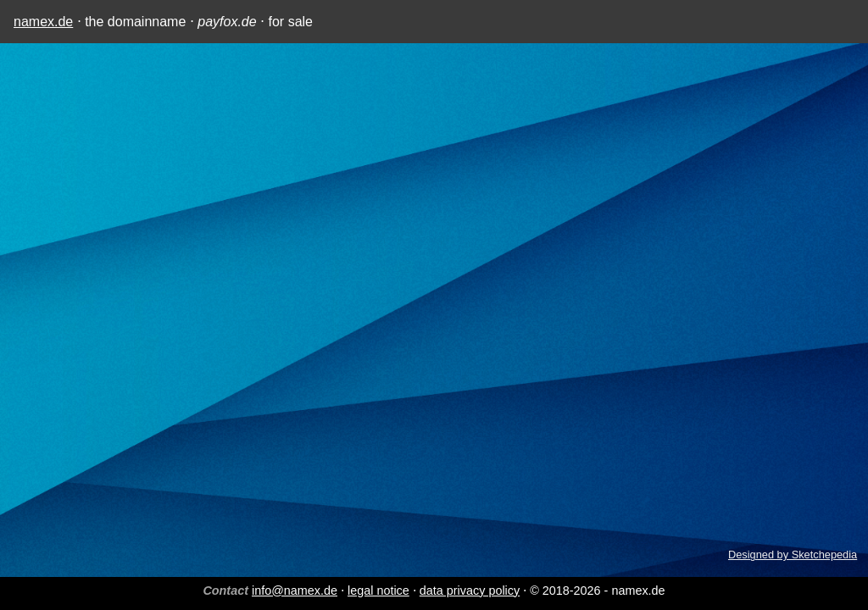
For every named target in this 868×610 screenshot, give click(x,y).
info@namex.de (295, 591)
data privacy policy (470, 591)
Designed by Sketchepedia (793, 555)
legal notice (378, 591)
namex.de (43, 22)
